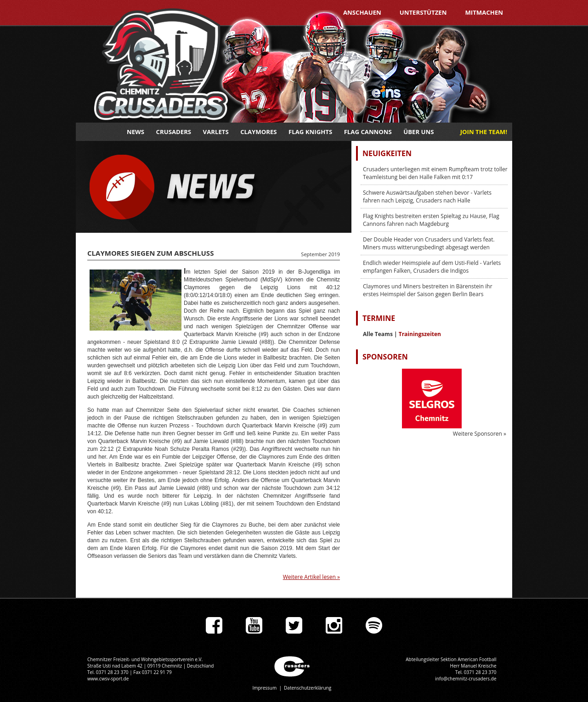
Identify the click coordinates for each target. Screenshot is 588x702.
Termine (379, 318)
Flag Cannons (368, 132)
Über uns (418, 132)
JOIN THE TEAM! (484, 132)
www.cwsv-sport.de (108, 679)
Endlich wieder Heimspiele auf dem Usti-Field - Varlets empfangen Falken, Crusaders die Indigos (432, 267)
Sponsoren (385, 357)
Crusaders (174, 132)
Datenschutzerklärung (308, 688)
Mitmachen (484, 12)
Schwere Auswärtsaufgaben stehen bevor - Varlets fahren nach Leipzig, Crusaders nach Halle (427, 197)
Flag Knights (310, 132)
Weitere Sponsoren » (480, 434)
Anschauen (362, 12)
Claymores (258, 132)
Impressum (264, 688)
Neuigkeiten (387, 153)
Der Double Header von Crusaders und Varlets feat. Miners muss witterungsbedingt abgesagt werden (429, 243)
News (136, 132)
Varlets (216, 132)
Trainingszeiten (420, 334)
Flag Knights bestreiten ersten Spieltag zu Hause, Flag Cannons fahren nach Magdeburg (431, 220)
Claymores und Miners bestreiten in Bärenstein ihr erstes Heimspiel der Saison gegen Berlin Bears (428, 290)
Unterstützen (423, 12)
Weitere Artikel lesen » (311, 577)
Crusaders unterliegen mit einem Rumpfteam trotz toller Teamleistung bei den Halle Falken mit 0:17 (435, 173)
